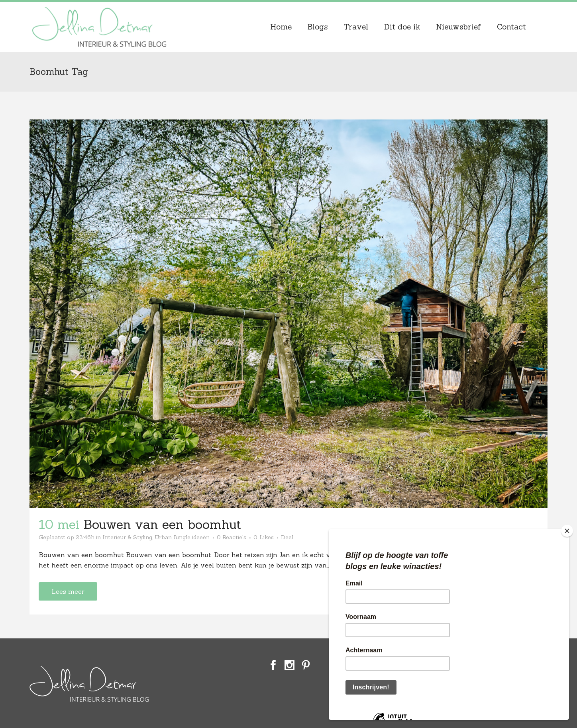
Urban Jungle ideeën (182, 537)
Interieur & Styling (127, 537)
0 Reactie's (232, 537)
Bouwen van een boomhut (162, 524)
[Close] (567, 531)
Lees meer (68, 591)
